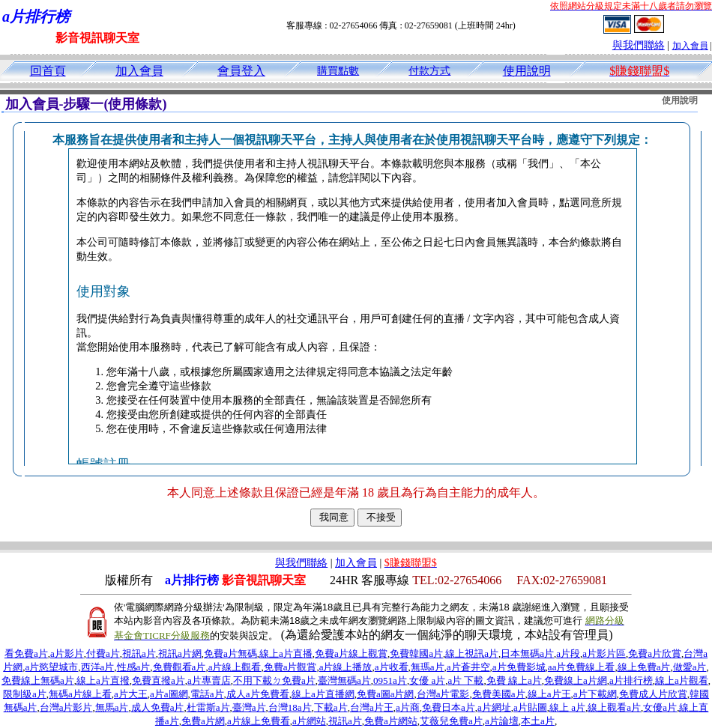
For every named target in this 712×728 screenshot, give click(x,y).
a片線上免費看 (259, 721)
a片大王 (131, 694)
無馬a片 (112, 707)
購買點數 (338, 71)
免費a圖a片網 (386, 694)
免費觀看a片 (179, 667)
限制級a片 (25, 694)
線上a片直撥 (103, 680)
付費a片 (103, 653)
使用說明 (527, 71)
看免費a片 (26, 653)
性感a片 (134, 667)
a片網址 (494, 707)
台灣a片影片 (66, 707)
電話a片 (207, 694)
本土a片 (538, 721)
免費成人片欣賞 (653, 694)
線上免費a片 (644, 667)
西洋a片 (98, 667)
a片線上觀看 (235, 667)
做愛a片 (690, 667)
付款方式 (429, 71)
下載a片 (331, 707)
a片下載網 (595, 694)
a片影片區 (604, 653)
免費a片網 (203, 721)
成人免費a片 (158, 707)
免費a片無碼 (230, 653)
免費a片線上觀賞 (351, 653)
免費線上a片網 (576, 680)
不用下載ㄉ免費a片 (274, 680)
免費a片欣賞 (655, 653)
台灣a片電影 (443, 694)
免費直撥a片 (159, 680)
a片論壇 (502, 721)
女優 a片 (427, 680)
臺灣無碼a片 (344, 680)
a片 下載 (465, 680)
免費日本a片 (449, 707)
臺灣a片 (249, 707)
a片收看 (392, 667)
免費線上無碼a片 (38, 680)
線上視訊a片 (472, 653)
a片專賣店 (209, 680)
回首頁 (48, 71)
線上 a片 (567, 707)
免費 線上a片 (514, 680)
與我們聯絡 (639, 45)
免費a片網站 (391, 721)
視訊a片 (139, 653)
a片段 (568, 653)
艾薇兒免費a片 (451, 721)
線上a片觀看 (682, 680)
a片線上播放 (346, 667)
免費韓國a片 (416, 653)
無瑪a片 (428, 667)
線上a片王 (549, 694)
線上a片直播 (286, 653)
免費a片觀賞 (290, 667)
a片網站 (309, 721)
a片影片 (67, 653)
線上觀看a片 (614, 707)
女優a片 (660, 707)
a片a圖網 (169, 694)
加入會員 (690, 46)
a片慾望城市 (52, 667)
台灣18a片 (290, 707)
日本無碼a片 (527, 653)
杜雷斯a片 (208, 707)
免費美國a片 (499, 694)
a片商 (408, 707)
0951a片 (390, 680)
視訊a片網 (180, 653)
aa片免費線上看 (582, 667)
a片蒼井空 (468, 667)
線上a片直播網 (323, 694)
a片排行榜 (631, 680)
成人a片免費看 (258, 694)
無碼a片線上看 (80, 694)
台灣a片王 (372, 707)
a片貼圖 (530, 707)
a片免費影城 (519, 667)
